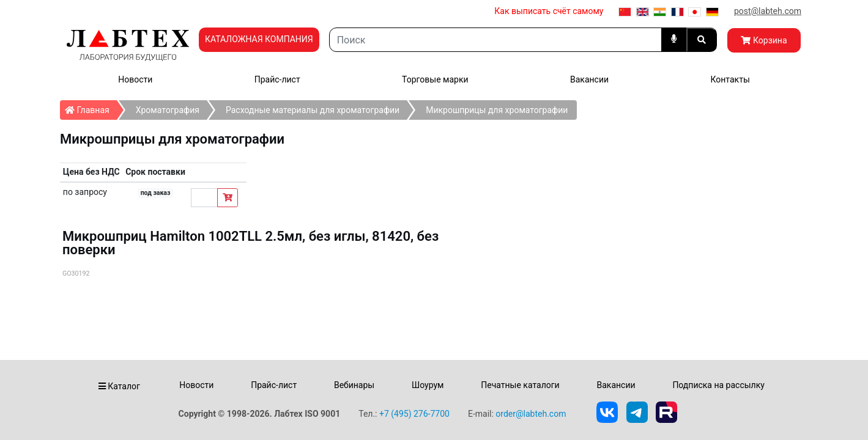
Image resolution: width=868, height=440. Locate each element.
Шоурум (428, 385)
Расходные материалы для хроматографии (313, 110)
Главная (91, 108)
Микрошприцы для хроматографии (497, 110)
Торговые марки (435, 79)
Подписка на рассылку (718, 385)
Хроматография (168, 110)
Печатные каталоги (520, 385)
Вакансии (589, 79)
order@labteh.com (531, 414)
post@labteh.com (768, 11)
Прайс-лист (277, 79)
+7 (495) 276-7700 (414, 414)
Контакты (730, 79)
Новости (135, 79)
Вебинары (354, 385)
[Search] (495, 40)
